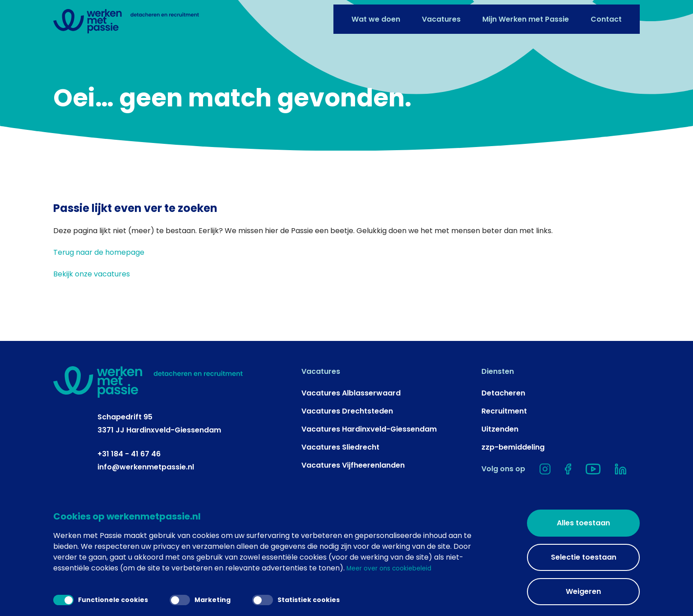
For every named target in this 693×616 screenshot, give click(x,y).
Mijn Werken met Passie (526, 15)
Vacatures (441, 15)
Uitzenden (500, 469)
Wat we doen (376, 15)
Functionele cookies (104, 598)
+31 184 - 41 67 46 (129, 494)
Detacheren (503, 433)
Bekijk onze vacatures (92, 314)
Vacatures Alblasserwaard (351, 433)
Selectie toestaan (584, 557)
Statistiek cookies (313, 598)
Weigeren (583, 591)
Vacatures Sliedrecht (340, 487)
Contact (606, 15)
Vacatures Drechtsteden (347, 451)
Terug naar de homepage (99, 292)
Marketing (210, 598)
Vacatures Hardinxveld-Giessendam (369, 469)
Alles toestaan (583, 523)
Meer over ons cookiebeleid (395, 568)
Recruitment (504, 451)
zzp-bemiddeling (513, 487)
